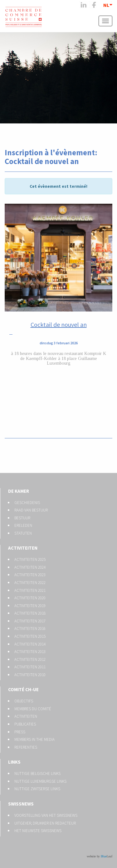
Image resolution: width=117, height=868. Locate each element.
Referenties (26, 747)
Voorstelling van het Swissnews (46, 815)
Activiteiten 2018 (30, 613)
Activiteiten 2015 (30, 636)
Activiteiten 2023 (30, 575)
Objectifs (24, 701)
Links (14, 762)
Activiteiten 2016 (30, 629)
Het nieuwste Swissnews (38, 831)
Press (20, 732)
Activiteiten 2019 (30, 606)
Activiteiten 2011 (30, 667)
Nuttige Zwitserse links (37, 789)
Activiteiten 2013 (30, 652)
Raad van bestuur (31, 510)
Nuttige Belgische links (37, 773)
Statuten (23, 533)
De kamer (19, 491)
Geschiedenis (27, 503)
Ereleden (23, 525)
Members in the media (34, 739)
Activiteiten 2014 (30, 644)
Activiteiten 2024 (30, 567)
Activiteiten (23, 548)
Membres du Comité (33, 709)
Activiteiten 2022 (30, 583)
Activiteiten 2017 (30, 621)
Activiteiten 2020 (30, 598)
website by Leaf (100, 856)
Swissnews (21, 804)
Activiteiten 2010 (30, 675)
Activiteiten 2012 (30, 659)
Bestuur (22, 518)
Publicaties (25, 724)
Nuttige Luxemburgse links (40, 781)
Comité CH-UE (23, 689)
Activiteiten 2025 (30, 559)
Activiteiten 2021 (30, 590)
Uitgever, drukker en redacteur (45, 823)
